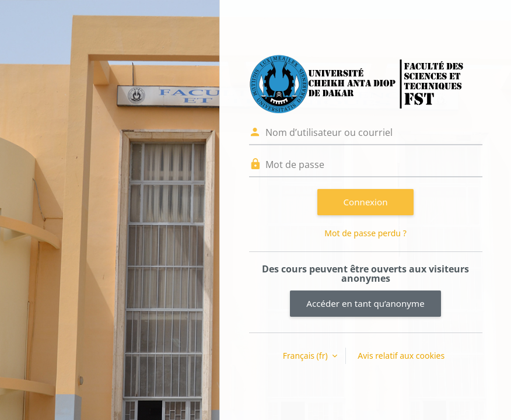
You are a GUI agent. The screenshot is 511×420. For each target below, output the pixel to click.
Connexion (366, 202)
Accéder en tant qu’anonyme (365, 303)
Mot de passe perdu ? (365, 233)
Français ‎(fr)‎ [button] (306, 356)
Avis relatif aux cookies (401, 356)
